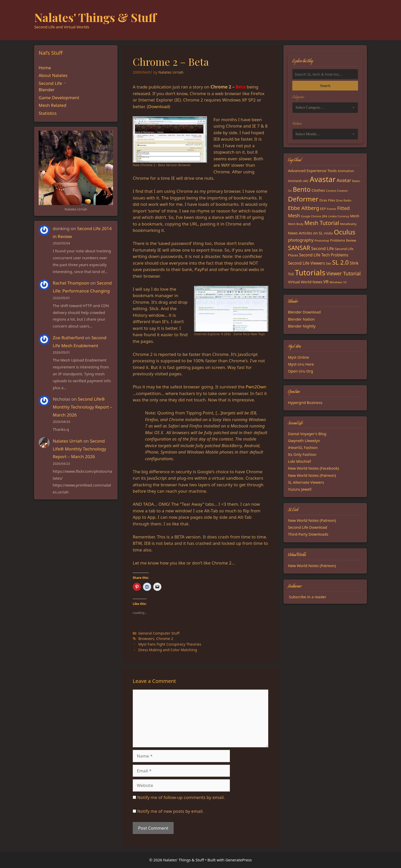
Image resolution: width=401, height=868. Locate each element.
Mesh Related (52, 105)
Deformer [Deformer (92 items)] (303, 199)
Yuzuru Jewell (300, 489)
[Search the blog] (325, 74)
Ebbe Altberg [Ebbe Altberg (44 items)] (304, 208)
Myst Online (299, 357)
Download (158, 106)
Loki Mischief (299, 461)
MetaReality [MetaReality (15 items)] (348, 224)
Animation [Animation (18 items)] (346, 171)
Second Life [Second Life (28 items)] (323, 248)
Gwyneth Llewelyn (304, 441)
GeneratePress (238, 860)
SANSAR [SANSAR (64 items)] (299, 248)
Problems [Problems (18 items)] (338, 240)
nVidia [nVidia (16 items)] (328, 233)
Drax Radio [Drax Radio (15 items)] (344, 200)
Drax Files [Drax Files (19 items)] (327, 200)
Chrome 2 (165, 639)
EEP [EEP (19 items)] (323, 209)
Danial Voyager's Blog (307, 434)
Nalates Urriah (68, 441)
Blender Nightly (302, 326)
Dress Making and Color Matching (168, 650)
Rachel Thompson (71, 283)
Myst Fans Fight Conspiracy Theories (170, 644)
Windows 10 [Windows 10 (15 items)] (338, 282)
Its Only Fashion (302, 454)
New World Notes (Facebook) (313, 468)
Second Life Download (308, 527)
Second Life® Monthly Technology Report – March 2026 (82, 407)
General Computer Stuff (159, 633)
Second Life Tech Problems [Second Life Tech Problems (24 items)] (324, 255)
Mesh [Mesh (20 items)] (355, 216)
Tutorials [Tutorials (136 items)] (310, 273)
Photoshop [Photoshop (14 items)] (322, 240)
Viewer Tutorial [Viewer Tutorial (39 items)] (343, 274)
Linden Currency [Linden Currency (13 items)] (339, 216)
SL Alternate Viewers (306, 482)
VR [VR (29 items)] (326, 282)
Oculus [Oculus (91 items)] (345, 232)
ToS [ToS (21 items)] (291, 274)
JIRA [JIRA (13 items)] (325, 216)
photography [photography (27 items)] (301, 240)
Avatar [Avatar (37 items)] (344, 180)
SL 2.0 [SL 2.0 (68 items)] (341, 262)
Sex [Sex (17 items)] (328, 263)
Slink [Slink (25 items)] (354, 263)
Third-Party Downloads (308, 534)
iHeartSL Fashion (303, 447)
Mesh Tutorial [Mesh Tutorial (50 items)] (322, 223)
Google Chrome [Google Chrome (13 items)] (311, 216)
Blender (47, 90)
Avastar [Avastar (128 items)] (323, 179)
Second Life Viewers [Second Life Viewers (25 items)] (306, 263)
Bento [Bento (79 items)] (302, 189)
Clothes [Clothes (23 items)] (318, 190)
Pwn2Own (256, 387)
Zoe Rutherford (68, 338)
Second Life (50, 83)
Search (325, 86)
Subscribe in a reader (308, 597)
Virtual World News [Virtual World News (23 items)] (305, 282)
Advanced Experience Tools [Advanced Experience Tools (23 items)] (312, 171)
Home (45, 68)
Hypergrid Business (305, 402)
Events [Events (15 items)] (332, 209)
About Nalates (53, 75)
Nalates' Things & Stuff (95, 17)
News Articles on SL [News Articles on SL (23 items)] (305, 233)
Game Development (59, 98)
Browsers (146, 639)
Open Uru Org (300, 371)
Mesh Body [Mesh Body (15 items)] (296, 224)
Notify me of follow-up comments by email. (181, 797)
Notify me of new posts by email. (170, 811)
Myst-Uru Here (301, 364)
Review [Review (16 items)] (351, 240)
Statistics (48, 113)
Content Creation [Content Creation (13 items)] (337, 191)
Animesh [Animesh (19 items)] (295, 181)
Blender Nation (301, 319)
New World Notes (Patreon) (312, 475)
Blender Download (304, 312)
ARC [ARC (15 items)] (306, 181)
